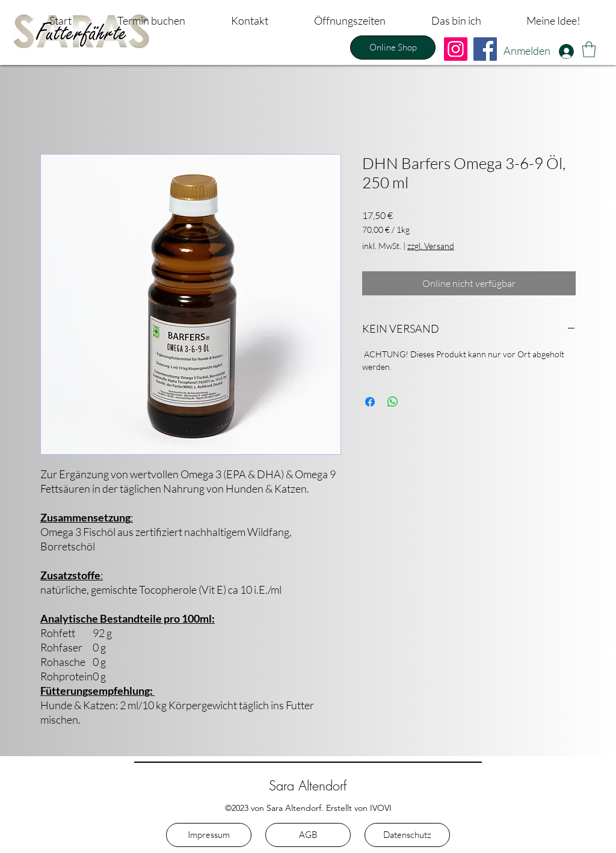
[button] (589, 49)
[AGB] (308, 835)
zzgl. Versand (431, 246)
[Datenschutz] (407, 835)
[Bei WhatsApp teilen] (393, 402)
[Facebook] (485, 49)
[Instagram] (456, 49)
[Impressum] (209, 835)
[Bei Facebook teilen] (370, 402)
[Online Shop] (393, 48)
